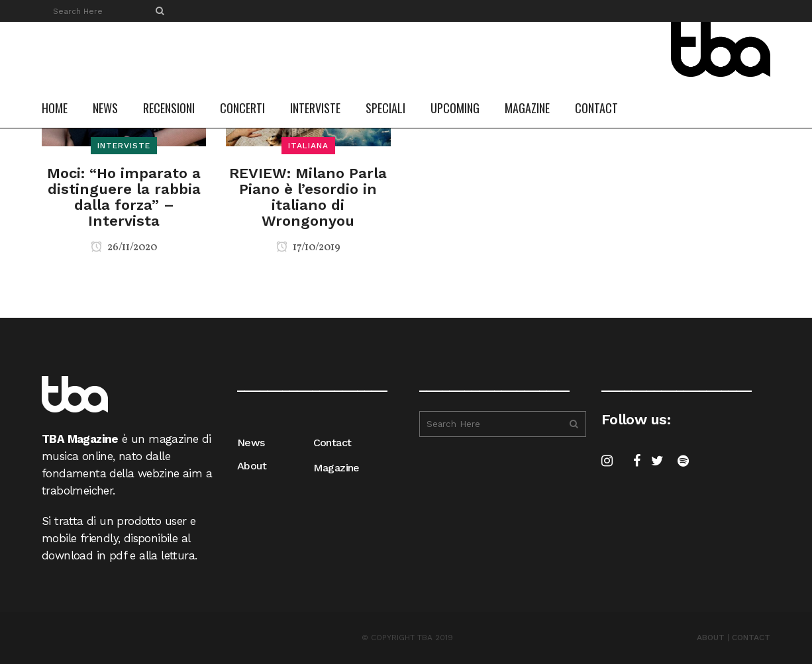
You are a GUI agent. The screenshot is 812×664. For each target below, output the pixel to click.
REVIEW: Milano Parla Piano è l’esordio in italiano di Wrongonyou (308, 197)
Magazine (336, 468)
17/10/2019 (308, 248)
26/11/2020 (124, 248)
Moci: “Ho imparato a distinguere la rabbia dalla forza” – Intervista (124, 197)
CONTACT (751, 638)
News (251, 443)
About (252, 466)
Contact (332, 443)
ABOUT (711, 638)
